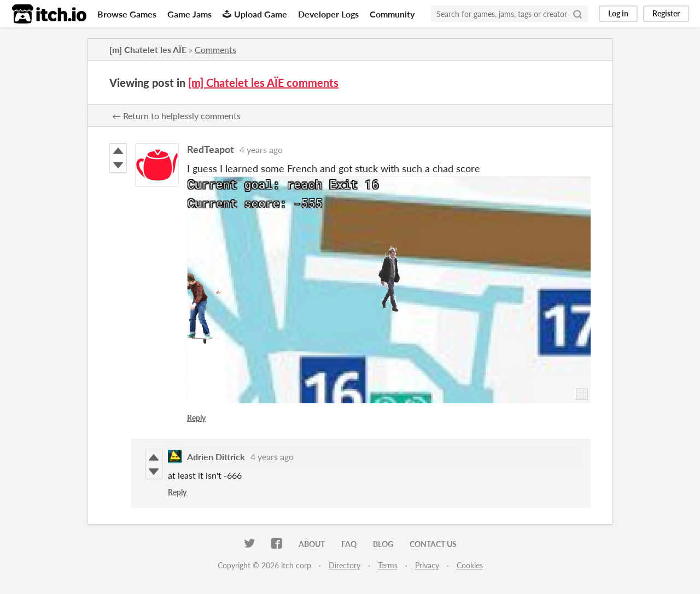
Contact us (433, 544)
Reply (196, 418)
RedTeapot (211, 149)
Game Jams (189, 14)
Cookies (470, 565)
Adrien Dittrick (216, 457)
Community (392, 14)
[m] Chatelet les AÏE (148, 49)
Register (666, 13)
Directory (345, 565)
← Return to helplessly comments (176, 116)
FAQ (349, 544)
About (312, 544)
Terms (388, 565)
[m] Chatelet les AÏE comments (263, 83)
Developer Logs (328, 14)
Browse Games (127, 14)
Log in (618, 13)
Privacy (427, 565)
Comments (215, 49)
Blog (383, 544)
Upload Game (255, 14)
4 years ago (261, 149)
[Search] (577, 14)
